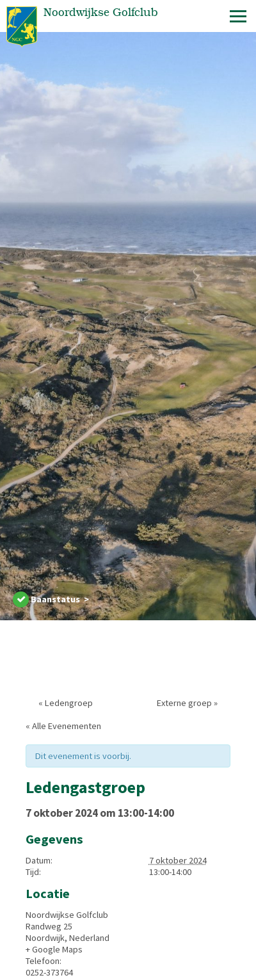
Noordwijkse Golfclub (67, 915)
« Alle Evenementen (63, 726)
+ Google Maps (54, 949)
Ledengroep (66, 703)
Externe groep (187, 703)
